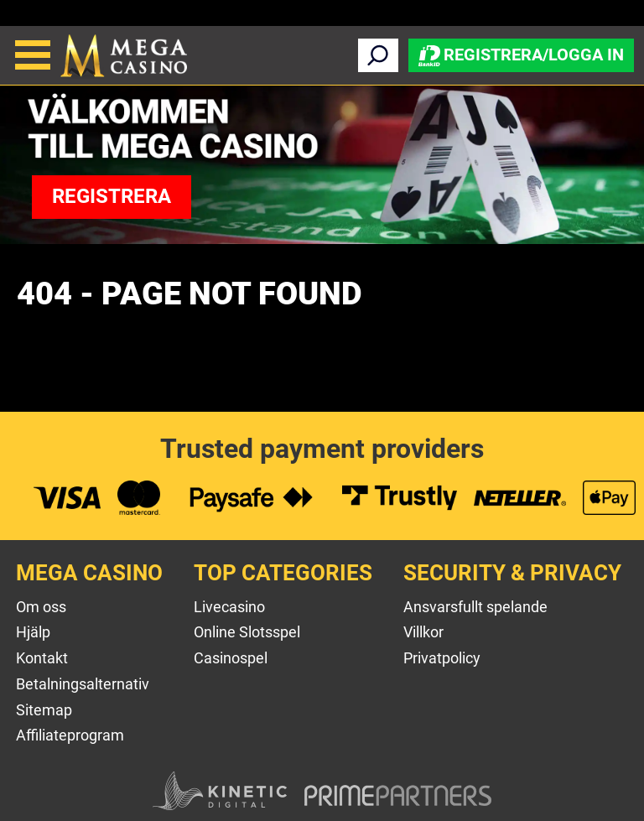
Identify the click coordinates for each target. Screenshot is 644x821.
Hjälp (33, 632)
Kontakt (42, 658)
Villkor (423, 632)
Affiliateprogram (70, 735)
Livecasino (229, 607)
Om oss (41, 607)
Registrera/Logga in (521, 55)
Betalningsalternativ (83, 684)
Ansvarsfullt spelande (475, 607)
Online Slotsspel (247, 632)
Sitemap (44, 710)
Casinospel (231, 658)
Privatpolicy (442, 658)
